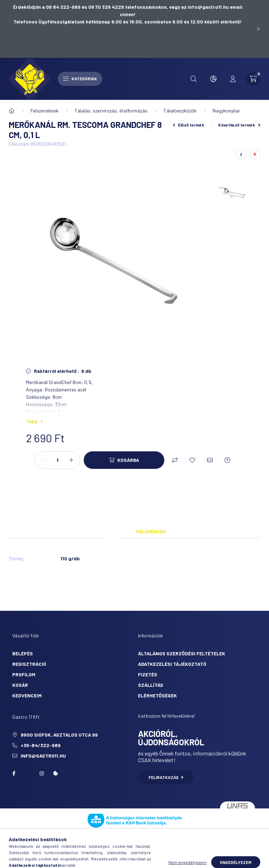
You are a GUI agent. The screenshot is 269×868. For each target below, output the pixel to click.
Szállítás (151, 685)
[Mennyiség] (57, 460)
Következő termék (239, 125)
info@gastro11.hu (43, 756)
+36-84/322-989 (41, 745)
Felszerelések (44, 111)
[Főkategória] (12, 111)
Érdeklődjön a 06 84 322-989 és (51, 7)
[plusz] (71, 460)
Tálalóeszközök (180, 111)
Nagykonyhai (226, 111)
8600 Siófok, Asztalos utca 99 (59, 735)
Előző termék (189, 125)
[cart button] (253, 79)
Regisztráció (29, 664)
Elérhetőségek (157, 695)
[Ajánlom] (210, 460)
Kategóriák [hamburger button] (80, 78)
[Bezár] (258, 29)
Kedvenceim (27, 695)
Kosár (20, 685)
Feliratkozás (166, 777)
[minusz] (44, 460)
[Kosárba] (124, 460)
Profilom (24, 674)
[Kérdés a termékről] (227, 460)
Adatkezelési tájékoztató (172, 664)
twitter (28, 773)
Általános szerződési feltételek (182, 653)
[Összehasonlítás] (175, 460)
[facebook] (241, 155)
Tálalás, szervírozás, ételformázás (111, 111)
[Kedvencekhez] (192, 460)
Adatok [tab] (112, 531)
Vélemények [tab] (151, 531)
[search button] (194, 79)
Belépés (23, 653)
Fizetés (148, 674)
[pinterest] (255, 155)
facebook (14, 773)
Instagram (42, 773)
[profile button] (233, 79)
